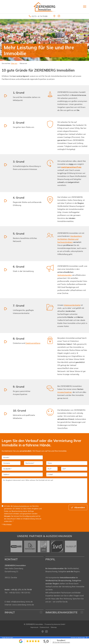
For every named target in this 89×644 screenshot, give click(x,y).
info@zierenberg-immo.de (22, 602)
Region (77, 571)
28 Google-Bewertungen (61, 642)
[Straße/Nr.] (22, 469)
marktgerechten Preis (71, 167)
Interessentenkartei (72, 305)
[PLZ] (52, 469)
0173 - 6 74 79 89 (40, 16)
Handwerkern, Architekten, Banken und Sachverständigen (70, 239)
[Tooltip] (86, 638)
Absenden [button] (80, 507)
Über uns (14, 63)
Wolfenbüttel (73, 568)
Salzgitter (62, 571)
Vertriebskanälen (65, 275)
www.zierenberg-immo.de (23, 605)
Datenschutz (44, 627)
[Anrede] (22, 457)
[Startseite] (44, 7)
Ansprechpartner (65, 392)
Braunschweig (51, 571)
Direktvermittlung (33, 343)
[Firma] (67, 463)
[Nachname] (33, 463)
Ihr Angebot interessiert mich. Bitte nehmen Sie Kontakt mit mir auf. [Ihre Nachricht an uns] (44, 491)
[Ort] (74, 469)
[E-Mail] (67, 474)
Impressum (34, 627)
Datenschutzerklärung (21, 506)
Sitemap (54, 627)
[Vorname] (11, 463)
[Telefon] (22, 474)
